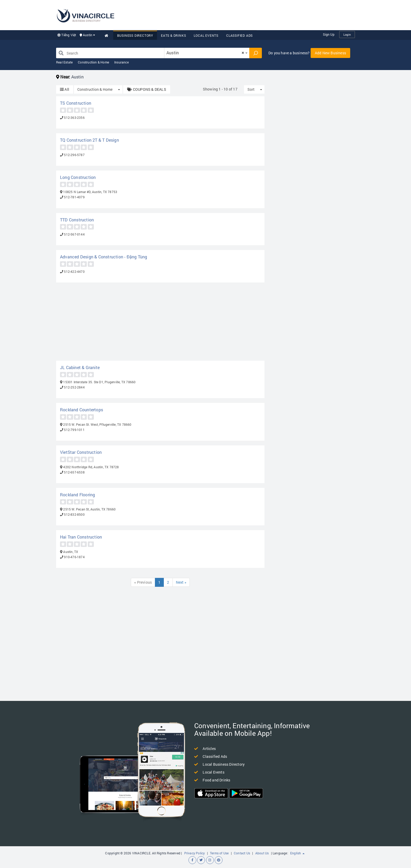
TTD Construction (77, 220)
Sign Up (329, 34)
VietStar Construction (81, 452)
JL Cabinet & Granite (80, 367)
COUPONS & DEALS (147, 89)
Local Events (206, 35)
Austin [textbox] (205, 53)
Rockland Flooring (77, 495)
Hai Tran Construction (81, 537)
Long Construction (78, 177)
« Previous (143, 582)
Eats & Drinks (173, 35)
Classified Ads (239, 35)
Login (347, 34)
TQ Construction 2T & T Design (90, 140)
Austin (88, 35)
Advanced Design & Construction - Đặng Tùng (104, 257)
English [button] (297, 853)
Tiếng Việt (67, 35)
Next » (181, 582)
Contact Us (242, 853)
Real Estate (64, 62)
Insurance (121, 62)
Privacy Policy (195, 853)
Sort (251, 89)
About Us (262, 853)
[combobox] (207, 53)
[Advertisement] (259, 14)
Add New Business (330, 53)
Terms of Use (219, 853)
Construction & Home (93, 62)
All (65, 89)
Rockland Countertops (82, 410)
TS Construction (76, 103)
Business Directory (135, 35)
